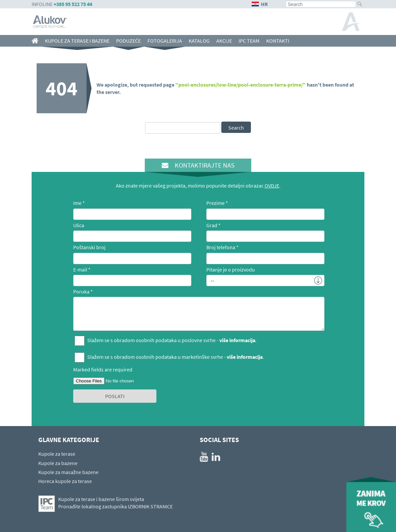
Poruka (81, 291)
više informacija (237, 340)
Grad (212, 225)
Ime (77, 203)
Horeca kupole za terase (65, 481)
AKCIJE (224, 41)
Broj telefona (221, 247)
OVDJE (272, 186)
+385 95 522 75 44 (73, 4)
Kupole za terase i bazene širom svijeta (101, 499)
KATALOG (199, 41)
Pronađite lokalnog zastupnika (93, 506)
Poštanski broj (89, 247)
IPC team (249, 41)
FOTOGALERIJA (165, 41)
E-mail (80, 269)
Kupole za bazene (58, 463)
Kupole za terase (57, 454)
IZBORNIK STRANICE (150, 506)
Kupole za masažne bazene (68, 472)
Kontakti (278, 41)
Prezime (215, 203)
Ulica (79, 225)
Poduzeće (128, 41)
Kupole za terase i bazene (77, 41)
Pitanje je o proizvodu (231, 269)
